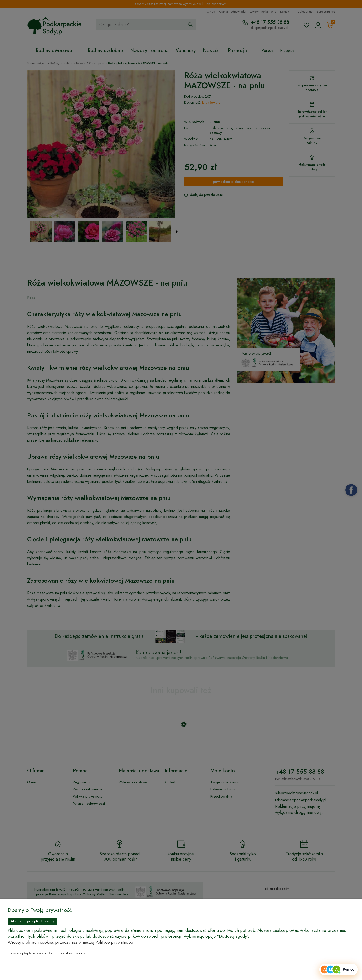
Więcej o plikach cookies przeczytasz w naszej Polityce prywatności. (71, 942)
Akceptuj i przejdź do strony (33, 921)
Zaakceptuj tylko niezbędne (32, 953)
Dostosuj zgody (73, 953)
